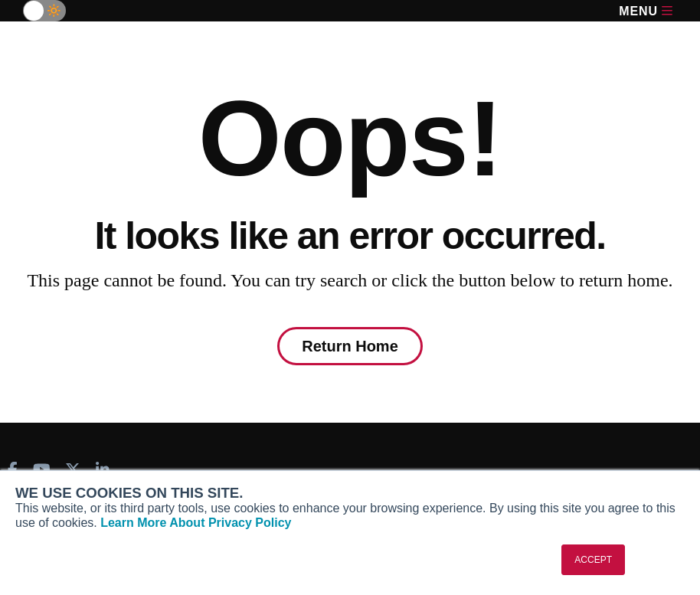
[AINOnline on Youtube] (42, 469)
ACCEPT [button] (593, 560)
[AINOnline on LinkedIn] (103, 469)
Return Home (350, 346)
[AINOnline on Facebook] (13, 469)
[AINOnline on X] (73, 469)
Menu (646, 11)
